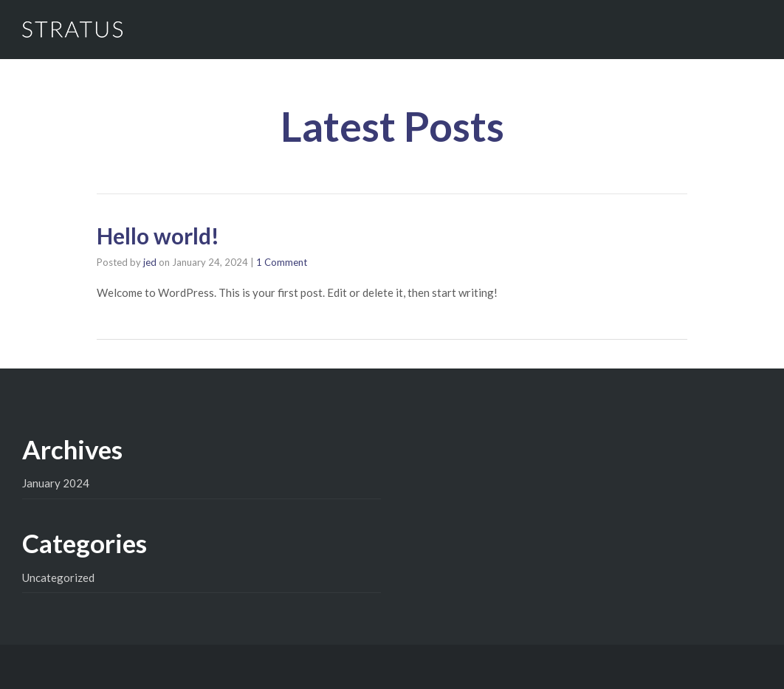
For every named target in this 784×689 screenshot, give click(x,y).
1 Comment (282, 262)
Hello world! (158, 236)
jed (150, 262)
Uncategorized (58, 577)
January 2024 (56, 483)
